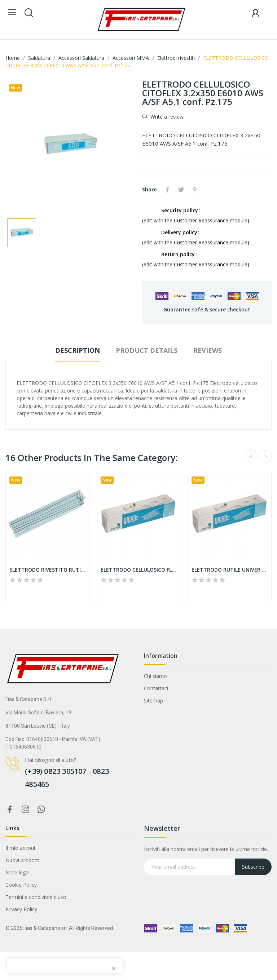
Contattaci (156, 688)
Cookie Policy (21, 885)
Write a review (166, 117)
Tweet (181, 190)
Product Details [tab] (147, 350)
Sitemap (153, 700)
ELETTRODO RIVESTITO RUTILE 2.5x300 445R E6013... (47, 570)
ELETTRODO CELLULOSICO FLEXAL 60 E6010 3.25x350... (139, 570)
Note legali (18, 872)
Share (167, 190)
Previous (251, 456)
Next (265, 456)
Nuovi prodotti (22, 860)
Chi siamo (155, 676)
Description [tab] (78, 350)
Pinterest (195, 190)
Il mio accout (21, 848)
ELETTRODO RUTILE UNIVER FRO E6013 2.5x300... (230, 570)
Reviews (208, 350)
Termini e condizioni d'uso (36, 897)
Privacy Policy (21, 909)
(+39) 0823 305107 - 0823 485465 (67, 778)
